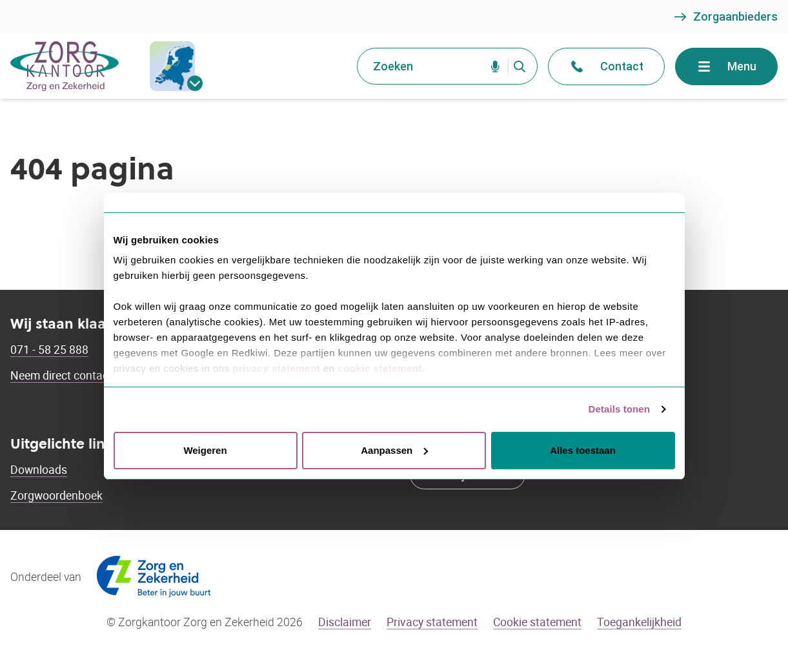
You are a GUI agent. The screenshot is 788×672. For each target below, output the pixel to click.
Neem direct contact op (69, 375)
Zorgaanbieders (725, 17)
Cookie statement (537, 622)
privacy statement (276, 368)
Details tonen (619, 409)
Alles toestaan (583, 450)
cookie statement (380, 368)
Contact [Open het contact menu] (606, 66)
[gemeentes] (172, 66)
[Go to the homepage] (65, 66)
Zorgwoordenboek (56, 495)
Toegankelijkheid (639, 622)
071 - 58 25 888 (49, 349)
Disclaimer (345, 622)
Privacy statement (432, 622)
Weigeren (205, 450)
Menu (726, 66)
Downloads (39, 469)
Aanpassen (394, 450)
